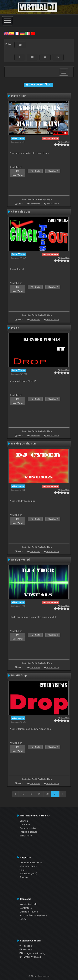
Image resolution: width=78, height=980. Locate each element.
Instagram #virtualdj (32, 953)
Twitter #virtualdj (30, 957)
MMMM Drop (19, 676)
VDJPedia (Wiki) (28, 874)
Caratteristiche (28, 828)
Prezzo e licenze (28, 832)
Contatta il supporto (31, 862)
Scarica (24, 821)
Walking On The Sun (23, 444)
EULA (23, 919)
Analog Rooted (20, 560)
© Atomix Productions (39, 976)
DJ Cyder (65, 142)
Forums (24, 877)
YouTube (26, 950)
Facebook (26, 946)
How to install (53, 204)
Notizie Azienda (28, 904)
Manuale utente (28, 866)
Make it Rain (19, 96)
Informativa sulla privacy (33, 915)
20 (47, 794)
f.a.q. (22, 870)
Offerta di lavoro (29, 912)
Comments (35, 204)
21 (55, 794)
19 (39, 794)
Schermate (26, 836)
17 (23, 794)
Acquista (25, 825)
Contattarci (26, 908)
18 (31, 794)
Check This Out (20, 212)
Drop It (15, 328)
